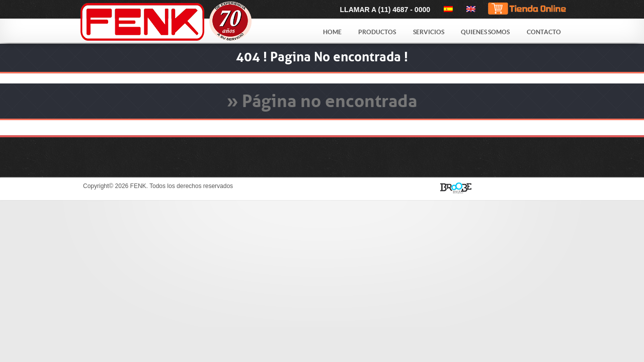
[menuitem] (447, 9)
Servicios (429, 32)
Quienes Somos (485, 32)
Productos (377, 32)
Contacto (544, 32)
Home (332, 32)
